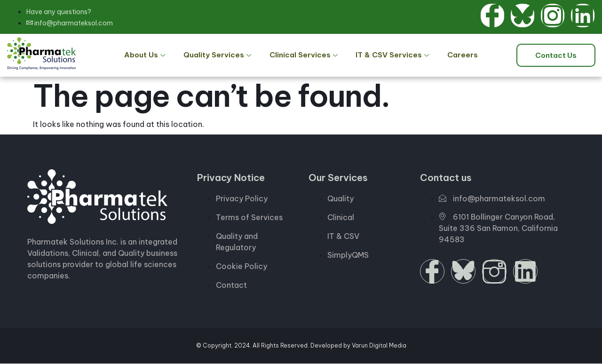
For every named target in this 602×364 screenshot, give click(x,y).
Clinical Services (304, 55)
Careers (456, 55)
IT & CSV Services (390, 55)
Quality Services (221, 55)
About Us (152, 55)
